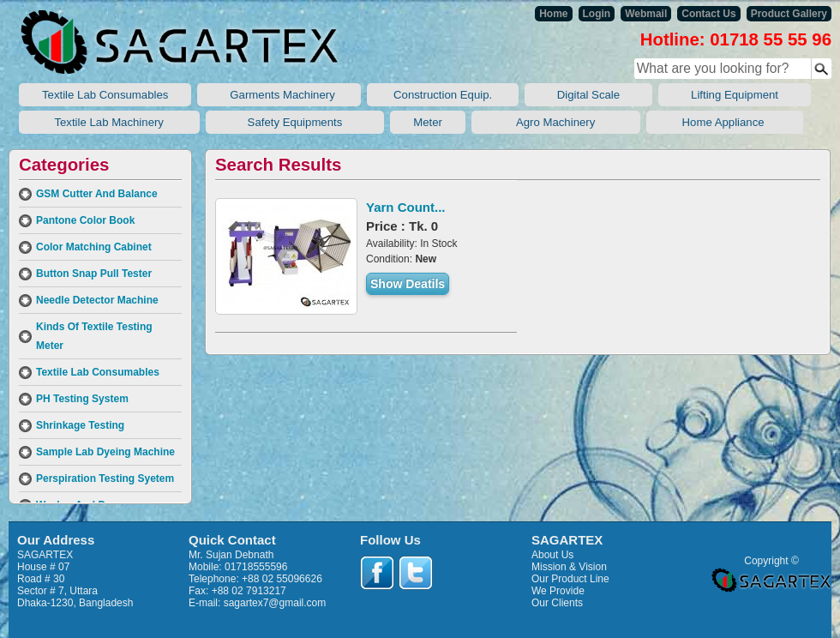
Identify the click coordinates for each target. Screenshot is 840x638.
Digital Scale (588, 95)
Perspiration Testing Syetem (105, 478)
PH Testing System (82, 399)
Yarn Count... (406, 207)
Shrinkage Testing (80, 425)
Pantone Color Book (85, 220)
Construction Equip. (442, 95)
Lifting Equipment (735, 95)
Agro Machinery (556, 122)
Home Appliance (725, 122)
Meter (428, 122)
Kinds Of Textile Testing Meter (94, 336)
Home (553, 14)
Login (597, 14)
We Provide (558, 591)
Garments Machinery (279, 95)
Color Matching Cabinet (94, 247)
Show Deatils (408, 284)
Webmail (646, 14)
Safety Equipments (295, 122)
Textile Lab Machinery (109, 122)
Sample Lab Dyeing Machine (105, 452)
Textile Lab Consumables (105, 95)
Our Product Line (570, 579)
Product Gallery (789, 14)
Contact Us (708, 14)
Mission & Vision (569, 567)
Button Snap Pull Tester (94, 274)
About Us (552, 555)
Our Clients (557, 603)
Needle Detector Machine (97, 300)
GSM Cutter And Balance (97, 194)
